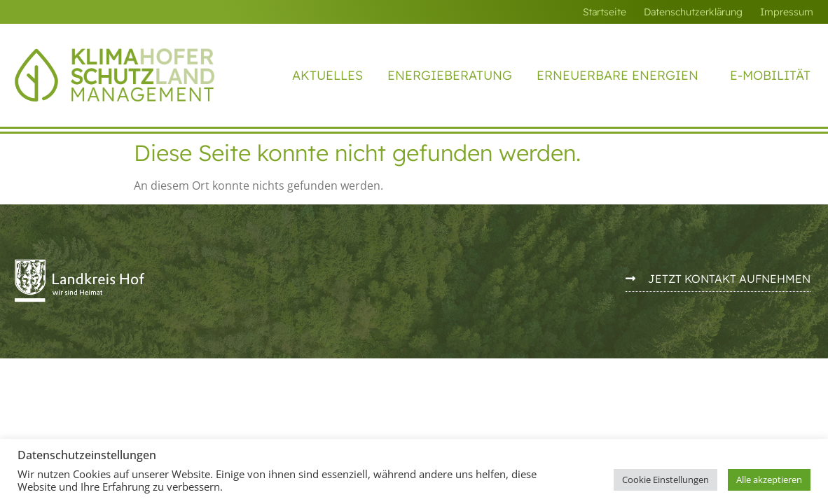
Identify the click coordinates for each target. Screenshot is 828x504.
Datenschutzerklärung (693, 12)
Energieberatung (450, 76)
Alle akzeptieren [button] (769, 479)
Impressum (787, 12)
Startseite (605, 12)
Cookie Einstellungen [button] (665, 479)
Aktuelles (327, 76)
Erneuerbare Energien (621, 76)
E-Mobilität (770, 76)
